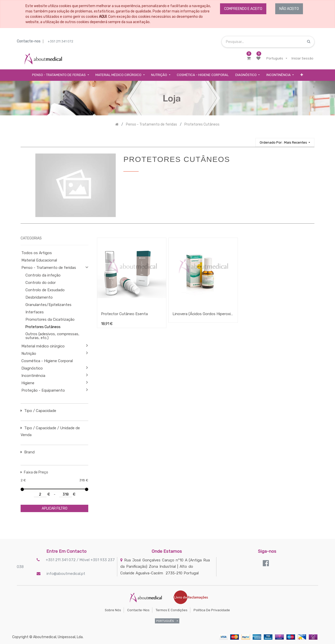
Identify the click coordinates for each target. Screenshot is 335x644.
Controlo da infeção (43, 275)
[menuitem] (203, 75)
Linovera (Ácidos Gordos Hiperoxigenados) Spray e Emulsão (203, 314)
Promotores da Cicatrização (50, 319)
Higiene (28, 383)
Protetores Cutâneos (43, 327)
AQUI (103, 17)
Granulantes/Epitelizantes (48, 305)
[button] (302, 75)
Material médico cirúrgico (43, 346)
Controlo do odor (41, 283)
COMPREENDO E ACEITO (243, 9)
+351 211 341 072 (60, 41)
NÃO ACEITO (289, 9)
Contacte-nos (138, 610)
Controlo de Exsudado (45, 290)
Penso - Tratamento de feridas (49, 268)
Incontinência (33, 376)
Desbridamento (39, 297)
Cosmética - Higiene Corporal (47, 361)
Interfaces (35, 312)
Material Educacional (39, 260)
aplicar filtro (55, 508)
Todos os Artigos (37, 253)
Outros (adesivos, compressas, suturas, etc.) (52, 336)
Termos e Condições (172, 610)
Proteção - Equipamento (43, 390)
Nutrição (29, 354)
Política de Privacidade (212, 610)
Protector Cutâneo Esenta (124, 314)
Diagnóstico (32, 368)
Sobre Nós (113, 610)
